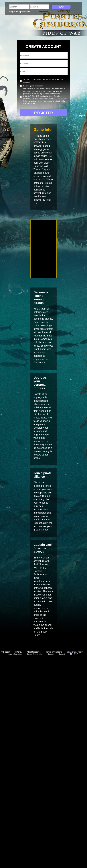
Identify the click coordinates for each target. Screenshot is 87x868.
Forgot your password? (20, 12)
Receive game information (33, 86)
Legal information (15, 654)
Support (51, 654)
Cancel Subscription (35, 654)
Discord (62, 654)
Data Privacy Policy (49, 79)
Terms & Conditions (31, 79)
